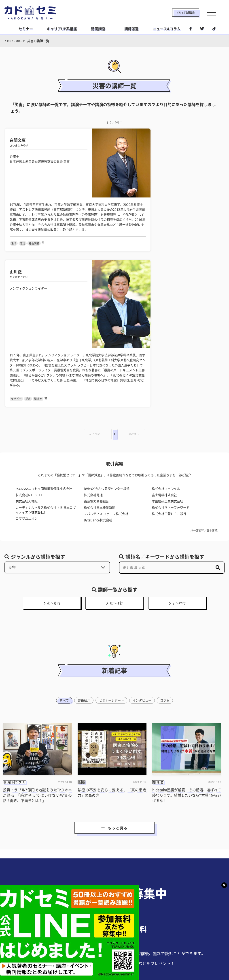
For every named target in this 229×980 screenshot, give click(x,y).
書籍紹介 (82, 525)
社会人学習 (141, 946)
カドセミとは (48, 955)
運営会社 (135, 955)
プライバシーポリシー (104, 955)
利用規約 (73, 955)
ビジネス (87, 946)
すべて (61, 525)
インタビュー (144, 525)
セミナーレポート (111, 525)
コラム (168, 525)
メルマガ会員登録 (171, 13)
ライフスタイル (113, 946)
